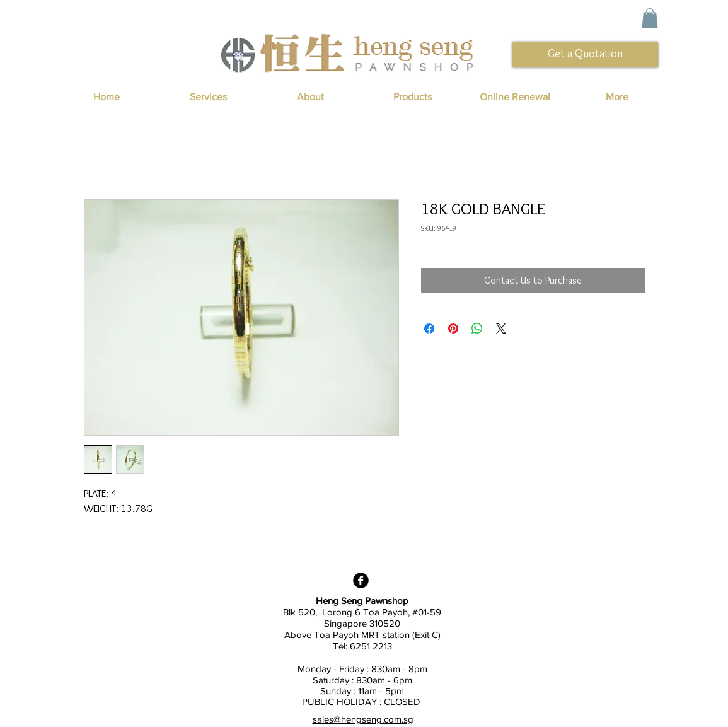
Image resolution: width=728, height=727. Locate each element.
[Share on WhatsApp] (477, 329)
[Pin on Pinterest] (453, 329)
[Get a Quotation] (585, 54)
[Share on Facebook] (429, 329)
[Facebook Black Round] (361, 580)
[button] (650, 18)
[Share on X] (501, 329)
